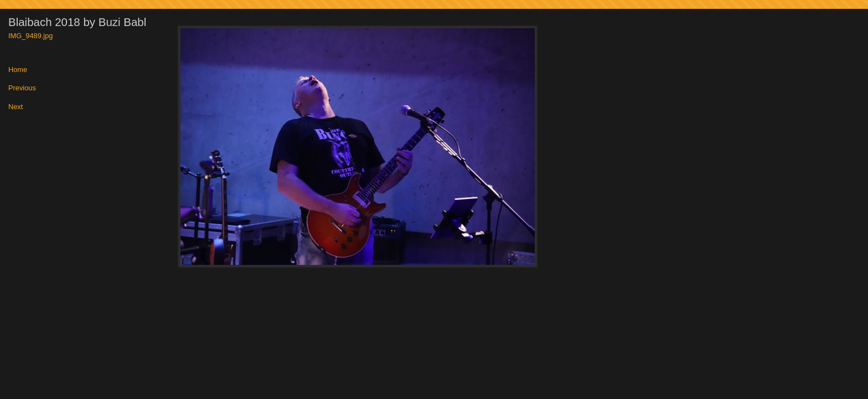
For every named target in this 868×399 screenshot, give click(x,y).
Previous (22, 88)
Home (18, 70)
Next (15, 107)
